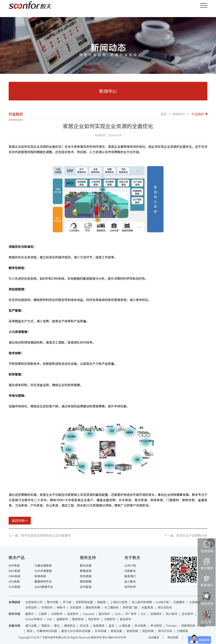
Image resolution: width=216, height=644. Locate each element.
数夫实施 (86, 565)
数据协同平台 (43, 581)
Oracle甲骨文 (34, 619)
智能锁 (102, 602)
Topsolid (89, 614)
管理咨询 (86, 571)
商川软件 (172, 614)
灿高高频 (99, 625)
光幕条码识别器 (47, 631)
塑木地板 (53, 602)
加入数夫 (130, 581)
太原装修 (195, 602)
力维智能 (183, 631)
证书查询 (86, 587)
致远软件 (125, 619)
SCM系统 (15, 587)
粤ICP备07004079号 (114, 637)
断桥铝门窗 (130, 607)
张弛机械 (132, 631)
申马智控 (156, 625)
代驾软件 (47, 607)
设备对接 (14, 625)
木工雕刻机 (112, 607)
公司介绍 (130, 565)
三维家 (42, 614)
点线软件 (57, 614)
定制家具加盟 (84, 602)
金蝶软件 (62, 619)
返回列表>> (20, 521)
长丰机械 (101, 631)
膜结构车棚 (93, 607)
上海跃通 (125, 625)
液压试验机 (165, 607)
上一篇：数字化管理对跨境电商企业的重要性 (40, 535)
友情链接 (14, 602)
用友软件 (94, 619)
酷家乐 (30, 614)
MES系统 (14, 571)
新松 (29, 631)
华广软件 (131, 614)
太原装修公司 (34, 602)
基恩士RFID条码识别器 (76, 631)
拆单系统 (40, 576)
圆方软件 (104, 614)
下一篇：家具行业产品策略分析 (186, 535)
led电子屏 (163, 602)
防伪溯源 (86, 576)
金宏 (111, 625)
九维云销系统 (43, 565)
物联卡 (61, 607)
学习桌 (67, 602)
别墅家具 (148, 607)
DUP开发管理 (43, 571)
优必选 (84, 625)
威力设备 (31, 625)
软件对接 (14, 614)
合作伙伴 (130, 587)
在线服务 (154, 637)
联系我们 (130, 576)
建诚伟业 (70, 625)
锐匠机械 (148, 631)
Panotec (172, 625)
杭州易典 (140, 625)
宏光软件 (187, 614)
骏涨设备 (116, 631)
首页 (164, 114)
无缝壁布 (179, 602)
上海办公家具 (119, 602)
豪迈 (57, 625)
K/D (143, 614)
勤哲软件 (78, 619)
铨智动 (45, 625)
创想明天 (156, 614)
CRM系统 (15, 576)
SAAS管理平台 (44, 587)
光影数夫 (130, 571)
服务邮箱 (86, 581)
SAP (50, 619)
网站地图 (173, 637)
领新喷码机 (188, 625)
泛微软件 (110, 619)
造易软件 (73, 614)
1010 (118, 614)
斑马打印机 (165, 631)
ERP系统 (14, 565)
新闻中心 (179, 114)
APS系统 (14, 581)
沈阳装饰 (76, 607)
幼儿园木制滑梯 (142, 602)
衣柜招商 (31, 607)
